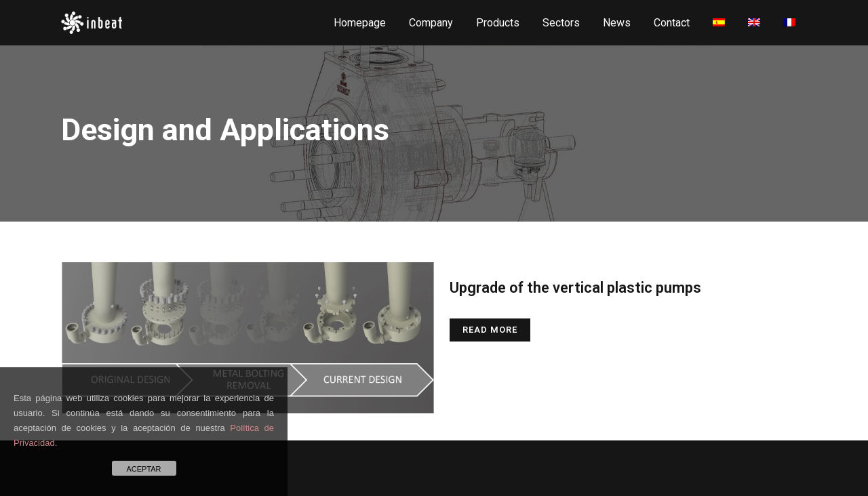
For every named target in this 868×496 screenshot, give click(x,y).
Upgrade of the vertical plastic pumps (575, 288)
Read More (490, 330)
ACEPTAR (143, 469)
